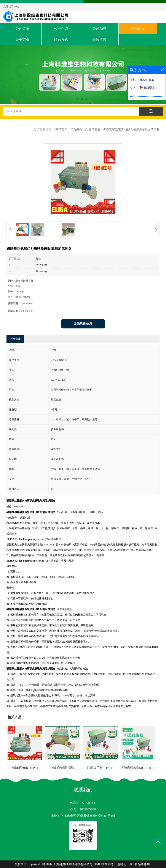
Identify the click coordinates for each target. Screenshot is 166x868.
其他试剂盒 (93, 129)
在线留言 (99, 40)
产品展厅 (138, 29)
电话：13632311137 (83, 803)
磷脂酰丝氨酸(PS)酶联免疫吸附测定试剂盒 (131, 129)
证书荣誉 (22, 40)
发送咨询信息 (83, 324)
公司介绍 (61, 29)
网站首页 (61, 129)
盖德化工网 (125, 864)
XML (97, 864)
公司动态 (99, 29)
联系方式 (61, 40)
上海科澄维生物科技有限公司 (73, 864)
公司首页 (22, 29)
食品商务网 (142, 864)
